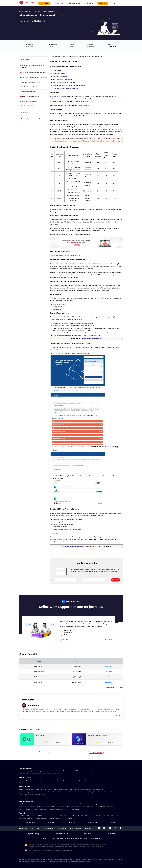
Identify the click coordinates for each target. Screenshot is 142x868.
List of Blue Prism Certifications (62, 79)
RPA (31, 11)
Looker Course (59, 780)
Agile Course (23, 780)
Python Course (96, 771)
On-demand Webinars (73, 3)
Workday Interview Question (104, 804)
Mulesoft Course (103, 780)
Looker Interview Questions (71, 804)
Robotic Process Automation (59, 97)
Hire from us (111, 834)
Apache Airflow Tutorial (66, 819)
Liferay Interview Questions (59, 807)
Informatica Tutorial (59, 816)
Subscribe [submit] (116, 580)
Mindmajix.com (51, 709)
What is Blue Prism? (59, 74)
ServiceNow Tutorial (80, 816)
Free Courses (30, 823)
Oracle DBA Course (56, 771)
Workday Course (50, 780)
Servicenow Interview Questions (28, 807)
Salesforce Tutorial (32, 816)
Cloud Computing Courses (50, 789)
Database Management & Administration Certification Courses (36, 792)
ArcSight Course (31, 780)
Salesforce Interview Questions (27, 804)
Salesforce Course (46, 771)
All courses (44, 3)
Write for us (88, 834)
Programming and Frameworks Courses (68, 789)
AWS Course (67, 780)
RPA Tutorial (41, 816)
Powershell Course (85, 780)
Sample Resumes (75, 828)
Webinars (88, 828)
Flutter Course (87, 771)
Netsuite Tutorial (45, 819)
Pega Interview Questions (26, 810)
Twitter (114, 712)
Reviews (113, 823)
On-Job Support (89, 3)
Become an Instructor (61, 834)
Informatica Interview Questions (88, 804)
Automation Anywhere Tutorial (30, 82)
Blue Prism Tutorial (27, 106)
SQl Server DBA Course (114, 780)
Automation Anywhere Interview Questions (34, 77)
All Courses (23, 828)
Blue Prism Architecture (28, 92)
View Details (109, 666)
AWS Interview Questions (43, 804)
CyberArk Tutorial (116, 816)
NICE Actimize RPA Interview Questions (33, 73)
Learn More (108, 639)
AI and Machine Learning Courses (29, 795)
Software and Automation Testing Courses (86, 792)
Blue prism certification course (73, 141)
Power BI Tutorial (90, 816)
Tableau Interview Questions (41, 810)
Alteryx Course (75, 780)
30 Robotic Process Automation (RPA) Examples (33, 66)
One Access (62, 828)
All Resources (59, 3)
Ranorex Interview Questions (75, 807)
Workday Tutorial (69, 816)
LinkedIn (106, 712)
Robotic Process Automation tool (92, 114)
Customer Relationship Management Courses (91, 789)
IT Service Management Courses (107, 792)
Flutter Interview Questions (44, 807)
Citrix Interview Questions (107, 807)
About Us (51, 823)
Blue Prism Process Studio (29, 101)
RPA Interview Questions (57, 804)
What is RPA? (57, 71)
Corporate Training (33, 834)
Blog (26, 11)
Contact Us (71, 823)
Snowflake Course (78, 771)
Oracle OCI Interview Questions (91, 807)
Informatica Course (67, 771)
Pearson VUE (54, 264)
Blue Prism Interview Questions (31, 96)
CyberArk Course (41, 780)
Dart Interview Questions (73, 810)
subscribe (103, 3)
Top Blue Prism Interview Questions (92, 338)
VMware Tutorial (54, 819)
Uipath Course (94, 780)
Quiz (39, 828)
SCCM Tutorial (99, 816)
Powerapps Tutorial (25, 819)
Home (21, 11)
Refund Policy (93, 823)
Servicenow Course (105, 771)
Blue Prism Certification (60, 77)
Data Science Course (25, 774)
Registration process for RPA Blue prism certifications (69, 85)
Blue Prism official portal (68, 354)
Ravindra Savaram (33, 706)
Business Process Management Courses (64, 792)
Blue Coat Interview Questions (30, 87)
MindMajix (60, 838)
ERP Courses (42, 795)
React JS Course (24, 783)
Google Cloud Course (35, 771)
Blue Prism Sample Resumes (75, 546)
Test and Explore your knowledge (31, 119)
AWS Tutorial (23, 816)
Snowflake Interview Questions (58, 810)
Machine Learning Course (54, 774)
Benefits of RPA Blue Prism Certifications (65, 88)
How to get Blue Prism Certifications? (64, 82)
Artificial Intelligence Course (39, 774)
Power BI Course (24, 771)
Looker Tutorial (49, 816)
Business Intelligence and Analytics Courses (31, 789)
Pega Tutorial (107, 816)
